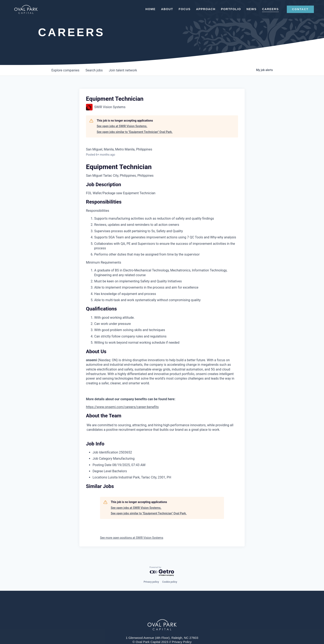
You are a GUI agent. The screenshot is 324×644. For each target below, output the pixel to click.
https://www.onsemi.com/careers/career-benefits (122, 407)
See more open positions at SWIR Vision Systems (132, 538)
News (249, 9)
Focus (182, 9)
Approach (203, 9)
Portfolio (228, 9)
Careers (268, 9)
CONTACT (298, 9)
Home (148, 9)
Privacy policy (151, 582)
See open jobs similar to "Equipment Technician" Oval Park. (135, 132)
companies (66, 70)
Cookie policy (170, 582)
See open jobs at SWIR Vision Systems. (122, 126)
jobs (95, 70)
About (164, 9)
